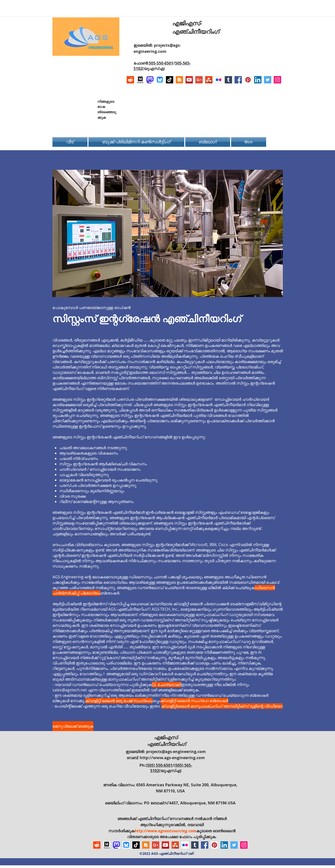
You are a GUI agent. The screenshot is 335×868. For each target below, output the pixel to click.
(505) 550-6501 (159, 765)
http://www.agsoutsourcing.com (165, 831)
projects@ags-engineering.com (176, 752)
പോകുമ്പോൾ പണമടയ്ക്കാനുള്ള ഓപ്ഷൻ (92, 308)
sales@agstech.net (70, 690)
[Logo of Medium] (140, 80)
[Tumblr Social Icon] (228, 80)
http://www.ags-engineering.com (172, 758)
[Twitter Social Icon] (268, 80)
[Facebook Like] (250, 106)
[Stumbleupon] (209, 80)
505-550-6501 (161, 63)
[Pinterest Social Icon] (248, 80)
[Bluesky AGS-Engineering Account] (160, 80)
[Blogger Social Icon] (179, 80)
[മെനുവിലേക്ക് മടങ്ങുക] (73, 726)
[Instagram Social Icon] (277, 80)
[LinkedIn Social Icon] (258, 80)
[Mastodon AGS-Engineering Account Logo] (150, 80)
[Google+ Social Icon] (199, 80)
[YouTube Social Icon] (189, 80)
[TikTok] (170, 80)
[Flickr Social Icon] (219, 80)
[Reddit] (130, 80)
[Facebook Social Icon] (238, 80)
